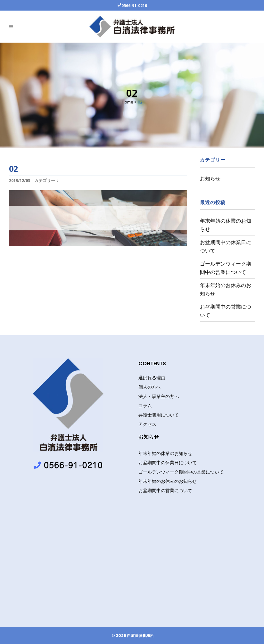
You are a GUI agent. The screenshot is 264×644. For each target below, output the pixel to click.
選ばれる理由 (152, 378)
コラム (145, 406)
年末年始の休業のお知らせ (165, 453)
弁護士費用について (159, 415)
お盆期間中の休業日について (168, 462)
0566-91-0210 (134, 5)
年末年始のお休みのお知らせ (168, 481)
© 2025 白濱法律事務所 (133, 636)
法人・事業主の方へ (159, 396)
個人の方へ (150, 387)
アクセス (147, 424)
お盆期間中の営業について (165, 490)
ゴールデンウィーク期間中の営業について (181, 472)
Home (128, 102)
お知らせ (210, 178)
